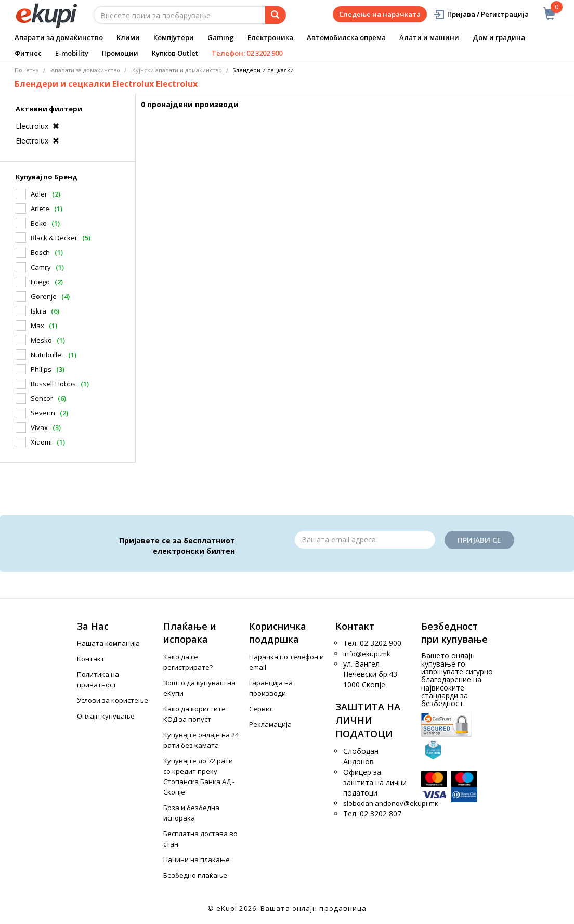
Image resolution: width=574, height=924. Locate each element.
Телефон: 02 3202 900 (247, 53)
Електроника (270, 37)
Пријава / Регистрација (481, 14)
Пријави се (479, 540)
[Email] (365, 540)
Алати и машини (429, 37)
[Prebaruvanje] (276, 15)
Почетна (27, 70)
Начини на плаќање (197, 860)
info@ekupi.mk (367, 654)
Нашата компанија (108, 643)
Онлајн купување (106, 716)
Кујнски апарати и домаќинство (177, 70)
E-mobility (72, 53)
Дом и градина (499, 37)
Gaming (221, 37)
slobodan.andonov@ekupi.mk (391, 803)
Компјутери (174, 37)
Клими (128, 37)
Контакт (91, 659)
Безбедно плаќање (195, 875)
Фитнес (28, 53)
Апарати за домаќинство (59, 37)
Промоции (120, 53)
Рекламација (270, 724)
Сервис (261, 709)
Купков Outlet (175, 53)
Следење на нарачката (380, 14)
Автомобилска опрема (346, 37)
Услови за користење (113, 700)
